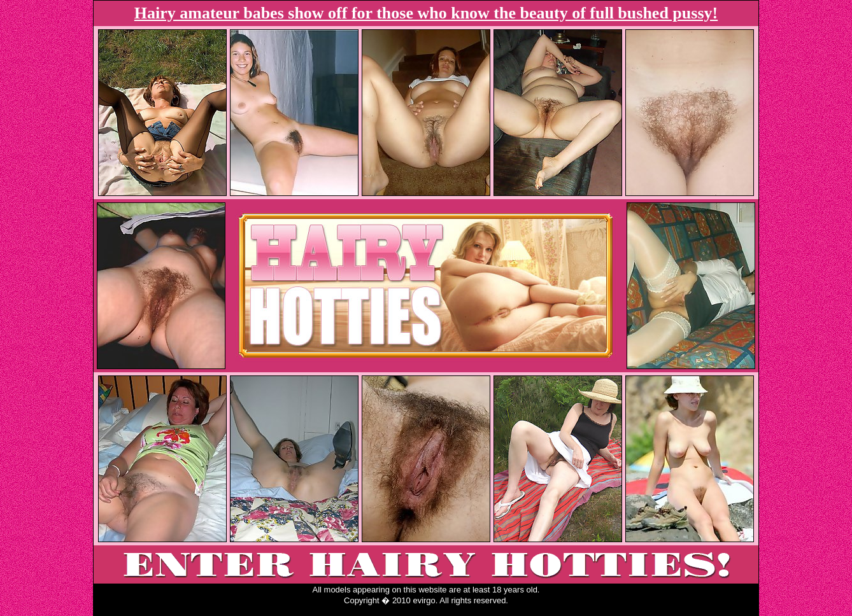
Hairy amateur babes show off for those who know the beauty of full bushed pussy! (426, 13)
